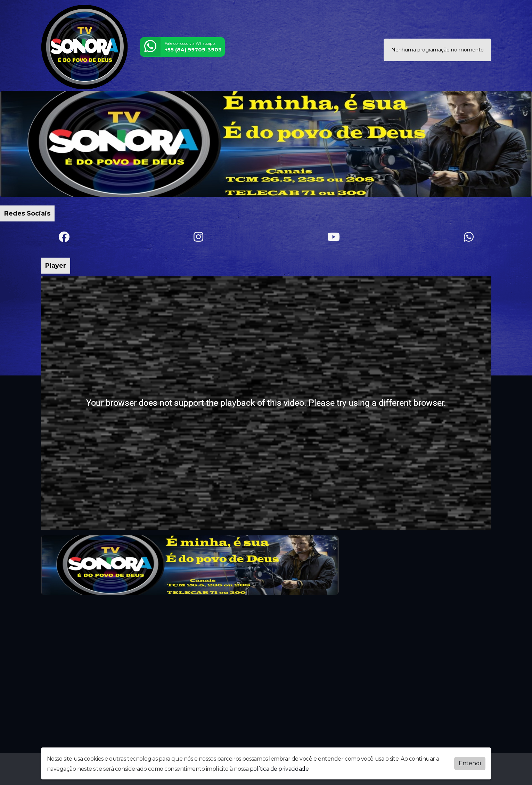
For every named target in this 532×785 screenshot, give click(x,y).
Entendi (470, 762)
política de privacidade (279, 768)
